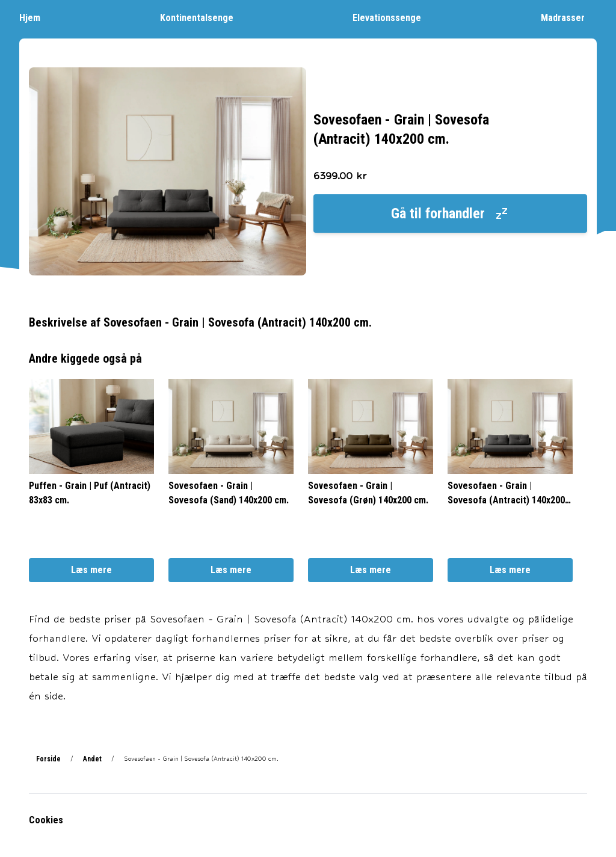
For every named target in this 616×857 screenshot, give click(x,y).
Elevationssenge (393, 17)
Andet (92, 759)
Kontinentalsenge (203, 17)
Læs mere (91, 570)
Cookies (46, 820)
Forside (48, 759)
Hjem (36, 17)
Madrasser (569, 17)
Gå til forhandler (450, 213)
